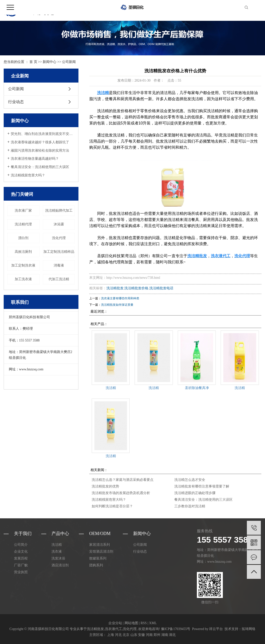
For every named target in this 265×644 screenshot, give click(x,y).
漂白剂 (23, 238)
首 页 (33, 62)
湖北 (172, 635)
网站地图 (131, 623)
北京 (126, 635)
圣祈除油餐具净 (197, 388)
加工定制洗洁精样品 (59, 252)
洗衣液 (57, 552)
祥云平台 (216, 629)
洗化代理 (59, 238)
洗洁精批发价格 (136, 288)
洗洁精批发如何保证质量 (117, 305)
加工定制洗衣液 (23, 265)
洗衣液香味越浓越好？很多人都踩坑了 (40, 142)
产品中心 (60, 534)
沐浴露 (59, 224)
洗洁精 (111, 388)
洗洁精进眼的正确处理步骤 (195, 493)
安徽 (141, 635)
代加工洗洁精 (59, 279)
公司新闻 (69, 62)
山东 (134, 635)
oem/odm (100, 534)
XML (153, 623)
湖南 (165, 635)
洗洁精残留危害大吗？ (28, 175)
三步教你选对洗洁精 (190, 506)
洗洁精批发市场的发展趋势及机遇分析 (121, 493)
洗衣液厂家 (23, 211)
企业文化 (21, 552)
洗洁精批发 (115, 288)
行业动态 (16, 102)
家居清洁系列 (100, 545)
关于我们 (23, 534)
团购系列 (96, 565)
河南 (149, 635)
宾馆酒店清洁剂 (101, 552)
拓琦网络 (249, 629)
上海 (111, 635)
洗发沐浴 (58, 558)
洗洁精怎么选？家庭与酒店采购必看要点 (123, 480)
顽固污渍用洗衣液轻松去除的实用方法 (40, 151)
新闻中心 (50, 62)
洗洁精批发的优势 (105, 486)
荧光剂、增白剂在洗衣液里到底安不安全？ (43, 134)
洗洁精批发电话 (161, 288)
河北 (118, 635)
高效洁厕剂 (23, 252)
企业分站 (115, 623)
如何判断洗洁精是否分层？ (112, 506)
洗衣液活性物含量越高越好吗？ (35, 159)
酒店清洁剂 (60, 565)
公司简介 (21, 545)
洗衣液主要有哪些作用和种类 (120, 298)
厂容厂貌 (21, 565)
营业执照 (21, 572)
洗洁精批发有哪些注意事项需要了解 (202, 486)
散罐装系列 (98, 558)
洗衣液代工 (114, 629)
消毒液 (59, 265)
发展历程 (21, 558)
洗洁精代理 (23, 224)
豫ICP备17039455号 (176, 629)
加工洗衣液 (23, 279)
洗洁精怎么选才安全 (190, 480)
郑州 (157, 635)
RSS (144, 623)
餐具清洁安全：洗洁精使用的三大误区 (40, 167)
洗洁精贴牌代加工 (59, 211)
